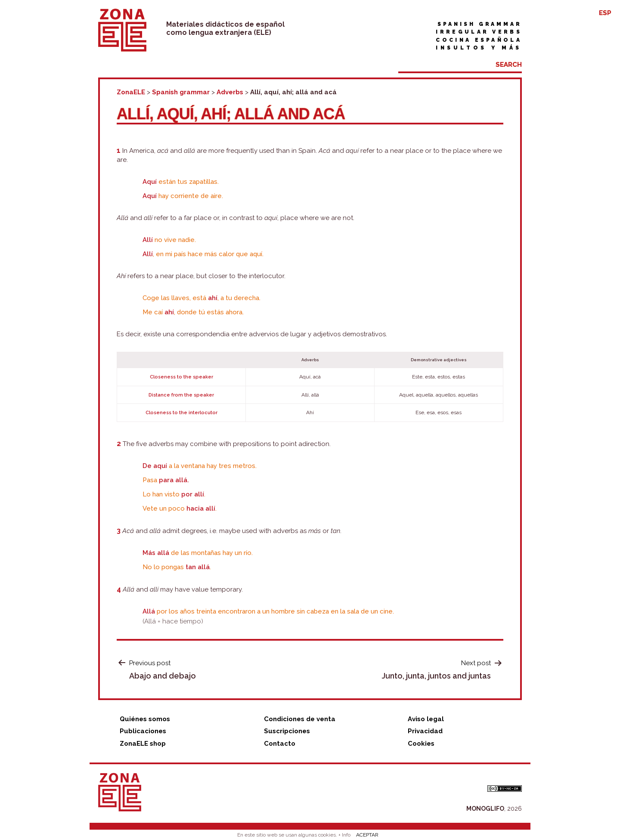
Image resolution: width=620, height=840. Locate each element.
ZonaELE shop (143, 744)
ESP (605, 13)
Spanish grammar (480, 24)
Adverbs (230, 92)
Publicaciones (143, 731)
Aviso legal (426, 719)
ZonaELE (131, 92)
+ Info (344, 835)
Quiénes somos (145, 719)
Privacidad (425, 731)
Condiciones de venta (300, 719)
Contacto (280, 744)
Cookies (421, 744)
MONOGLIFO (485, 809)
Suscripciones (287, 731)
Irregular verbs (479, 32)
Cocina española (479, 40)
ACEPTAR (367, 835)
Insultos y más (479, 48)
